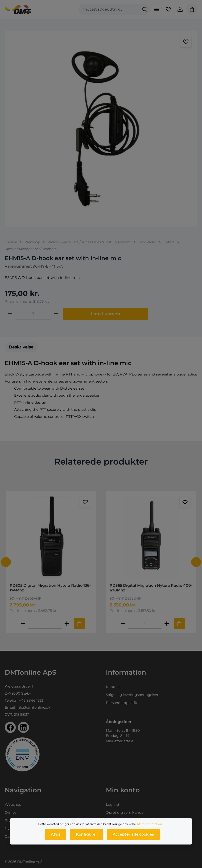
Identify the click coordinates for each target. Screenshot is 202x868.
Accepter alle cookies (133, 837)
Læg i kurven (106, 314)
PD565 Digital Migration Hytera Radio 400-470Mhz (151, 588)
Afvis (56, 837)
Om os (10, 812)
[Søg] (145, 10)
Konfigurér (87, 837)
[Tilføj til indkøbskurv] (79, 624)
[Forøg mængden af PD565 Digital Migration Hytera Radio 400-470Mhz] (166, 624)
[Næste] (196, 562)
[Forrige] (6, 562)
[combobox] (109, 10)
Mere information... (151, 826)
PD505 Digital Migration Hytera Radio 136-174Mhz (50, 588)
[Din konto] (180, 9)
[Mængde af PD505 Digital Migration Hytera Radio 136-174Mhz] (45, 624)
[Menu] (157, 9)
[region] (101, 129)
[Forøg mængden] (56, 314)
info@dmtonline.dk (33, 707)
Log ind (112, 804)
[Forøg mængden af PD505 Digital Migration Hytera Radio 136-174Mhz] (67, 624)
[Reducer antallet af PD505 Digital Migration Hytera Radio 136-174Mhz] (23, 624)
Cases (10, 836)
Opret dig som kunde (125, 812)
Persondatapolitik (121, 703)
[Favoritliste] (168, 9)
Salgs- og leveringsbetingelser (132, 695)
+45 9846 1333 (31, 700)
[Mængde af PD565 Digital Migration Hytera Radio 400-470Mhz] (144, 624)
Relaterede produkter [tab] (101, 461)
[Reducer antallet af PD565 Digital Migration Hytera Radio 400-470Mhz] (123, 624)
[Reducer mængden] (10, 314)
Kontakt (113, 687)
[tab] (21, 347)
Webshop (13, 804)
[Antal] (33, 314)
